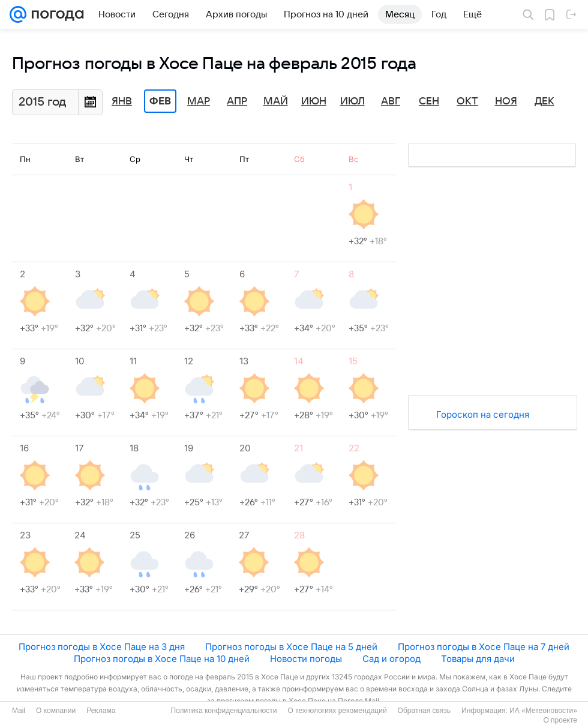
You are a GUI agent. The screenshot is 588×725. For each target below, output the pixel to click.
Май (276, 101)
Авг (391, 101)
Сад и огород (391, 659)
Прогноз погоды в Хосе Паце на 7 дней (484, 647)
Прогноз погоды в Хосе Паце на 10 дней (162, 659)
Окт (467, 101)
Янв (122, 101)
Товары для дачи (478, 659)
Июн (314, 101)
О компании (56, 711)
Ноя (506, 101)
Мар (199, 101)
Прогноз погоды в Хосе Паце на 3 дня (102, 647)
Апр (237, 101)
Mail (19, 711)
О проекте (560, 720)
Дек (544, 101)
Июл (352, 101)
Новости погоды (306, 659)
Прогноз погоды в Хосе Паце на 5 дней (291, 647)
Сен (429, 101)
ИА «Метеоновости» (543, 711)
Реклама (101, 711)
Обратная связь (424, 711)
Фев (160, 101)
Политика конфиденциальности (223, 711)
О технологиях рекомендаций (337, 711)
